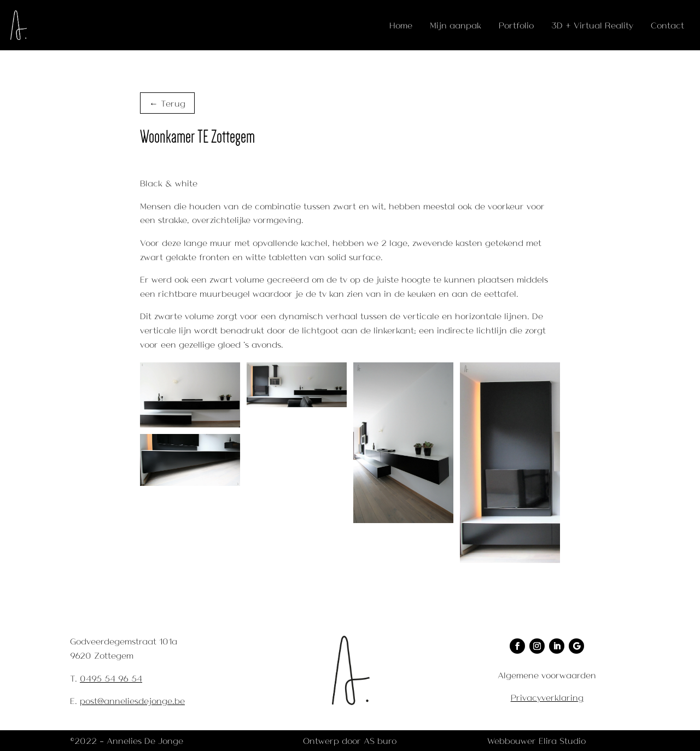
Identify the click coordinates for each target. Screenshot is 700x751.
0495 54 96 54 (111, 678)
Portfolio (516, 25)
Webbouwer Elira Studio (536, 740)
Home (401, 25)
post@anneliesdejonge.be (132, 700)
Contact (667, 25)
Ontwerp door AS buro (350, 740)
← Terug (167, 103)
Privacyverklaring (547, 697)
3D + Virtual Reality (592, 25)
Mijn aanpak (456, 25)
